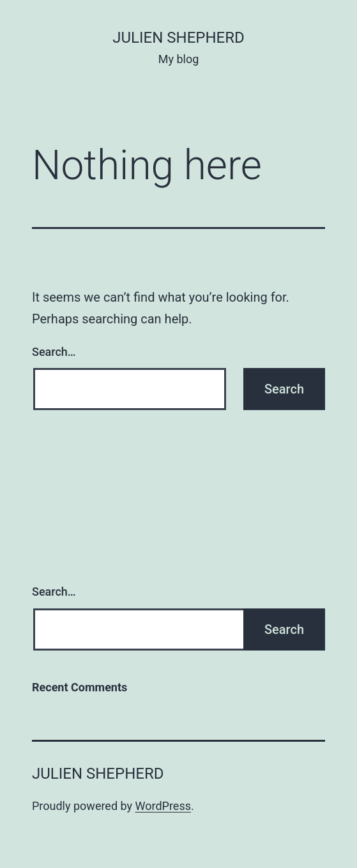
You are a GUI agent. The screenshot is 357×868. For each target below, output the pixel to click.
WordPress (163, 806)
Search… (54, 352)
